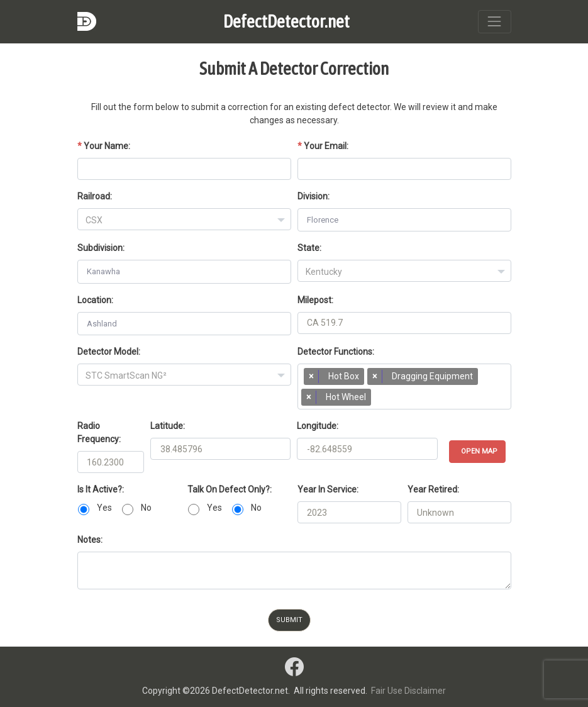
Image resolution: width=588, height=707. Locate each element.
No (146, 508)
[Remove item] (311, 376)
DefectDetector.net (286, 21)
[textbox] (184, 220)
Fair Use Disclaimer (408, 691)
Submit (289, 620)
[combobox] (184, 219)
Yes (104, 508)
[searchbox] (380, 400)
